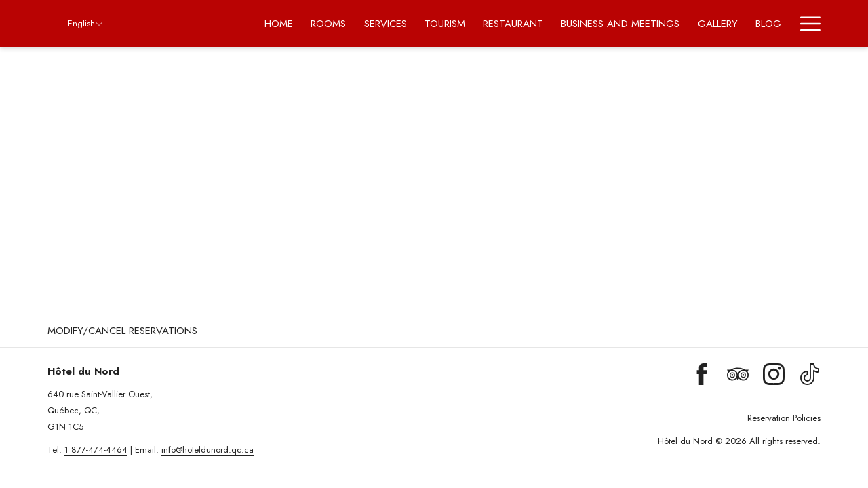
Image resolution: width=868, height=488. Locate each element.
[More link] (805, 23)
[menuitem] (279, 23)
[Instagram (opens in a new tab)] (774, 373)
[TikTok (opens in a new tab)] (810, 373)
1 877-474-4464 (96, 450)
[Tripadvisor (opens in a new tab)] (738, 373)
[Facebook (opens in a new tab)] (702, 373)
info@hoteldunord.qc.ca (208, 450)
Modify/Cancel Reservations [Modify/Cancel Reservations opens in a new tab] (122, 331)
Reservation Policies (784, 418)
